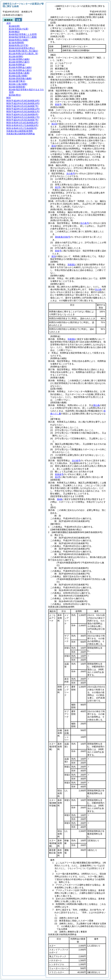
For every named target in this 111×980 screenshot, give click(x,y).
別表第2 (71, 339)
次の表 (98, 289)
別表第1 (71, 265)
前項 (54, 146)
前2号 (58, 187)
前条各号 (59, 474)
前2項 (54, 124)
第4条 (60, 499)
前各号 (58, 104)
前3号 (58, 477)
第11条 (97, 405)
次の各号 (71, 173)
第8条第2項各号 (63, 237)
